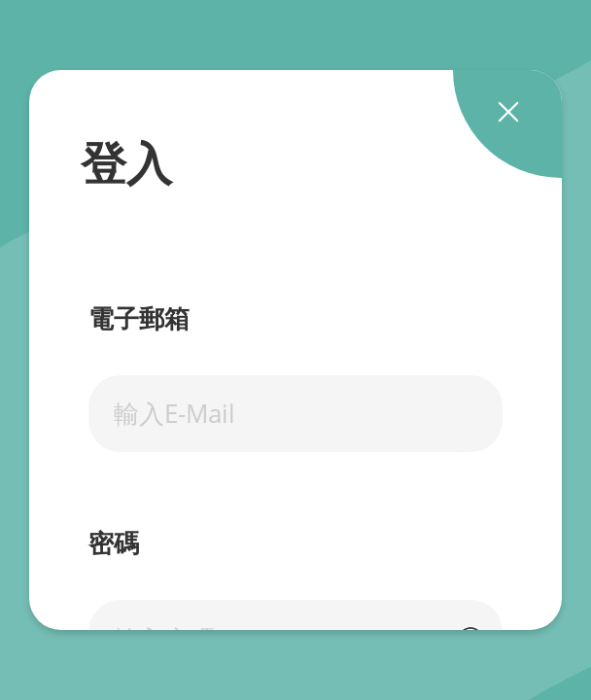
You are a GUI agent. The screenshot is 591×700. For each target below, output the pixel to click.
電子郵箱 (139, 320)
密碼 (114, 544)
